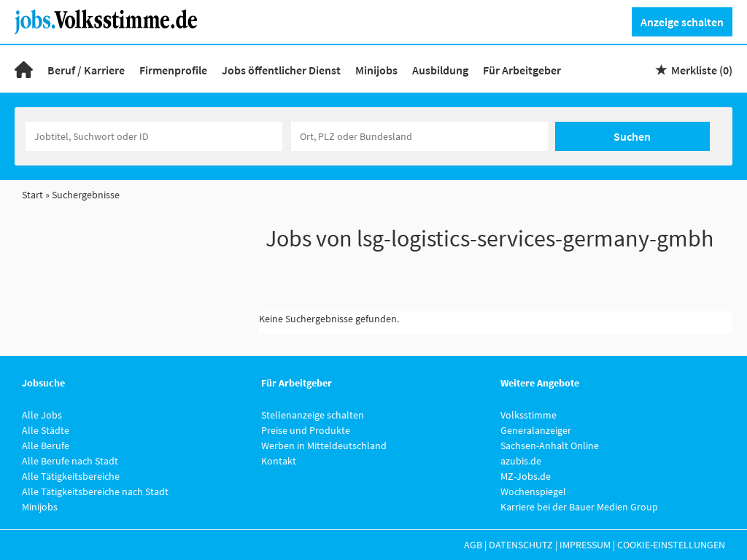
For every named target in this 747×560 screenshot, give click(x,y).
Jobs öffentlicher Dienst (281, 70)
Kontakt (279, 461)
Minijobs (376, 70)
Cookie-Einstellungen (671, 545)
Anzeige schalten (682, 22)
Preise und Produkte (306, 430)
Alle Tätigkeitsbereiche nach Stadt (95, 491)
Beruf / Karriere (86, 70)
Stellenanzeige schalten (313, 415)
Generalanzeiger (536, 430)
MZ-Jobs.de (526, 476)
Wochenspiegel (533, 491)
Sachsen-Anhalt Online (550, 446)
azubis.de (521, 461)
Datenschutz (521, 545)
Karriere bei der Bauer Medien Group (579, 507)
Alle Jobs (42, 415)
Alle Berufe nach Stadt (70, 461)
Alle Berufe (46, 446)
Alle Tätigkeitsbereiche (71, 476)
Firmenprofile (173, 70)
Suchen (632, 136)
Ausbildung (440, 70)
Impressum (585, 545)
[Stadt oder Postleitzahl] (419, 136)
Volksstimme (529, 415)
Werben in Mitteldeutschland (324, 446)
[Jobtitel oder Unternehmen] (154, 136)
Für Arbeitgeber (522, 70)
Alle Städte (46, 430)
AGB (473, 545)
